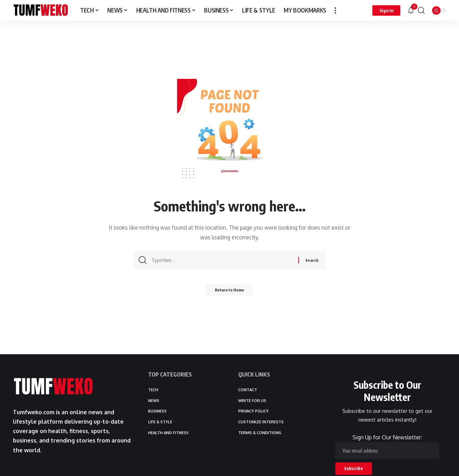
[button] (335, 10)
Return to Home (230, 292)
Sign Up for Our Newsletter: (387, 447)
